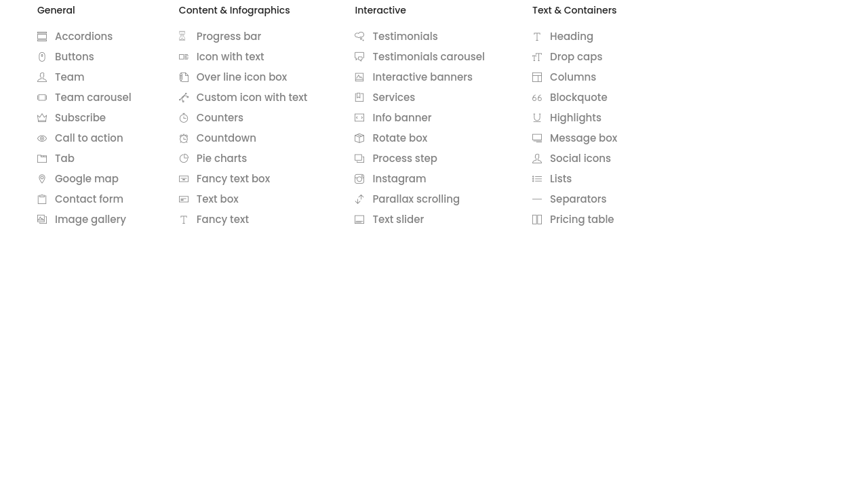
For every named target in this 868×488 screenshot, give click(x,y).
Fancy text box (224, 179)
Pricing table (573, 219)
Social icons (572, 158)
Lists (552, 179)
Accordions (75, 36)
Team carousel (84, 97)
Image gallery (82, 219)
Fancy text (214, 219)
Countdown (218, 138)
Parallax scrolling (407, 199)
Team (61, 77)
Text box (209, 199)
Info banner (393, 118)
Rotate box (391, 138)
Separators (570, 199)
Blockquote (570, 97)
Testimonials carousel (420, 57)
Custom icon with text (243, 97)
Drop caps (567, 57)
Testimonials (396, 36)
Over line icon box (233, 77)
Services (385, 97)
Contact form (80, 199)
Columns (564, 77)
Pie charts (213, 158)
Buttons (66, 57)
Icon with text (222, 57)
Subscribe (72, 118)
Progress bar (220, 36)
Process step (396, 158)
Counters (211, 118)
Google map (78, 179)
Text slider (389, 219)
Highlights (567, 118)
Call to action (80, 138)
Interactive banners (414, 77)
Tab (56, 158)
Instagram (390, 179)
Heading (563, 36)
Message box (575, 138)
